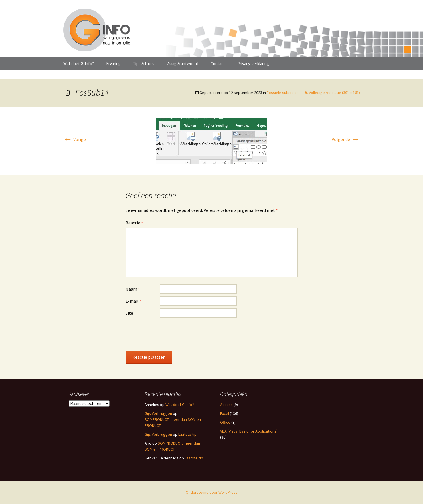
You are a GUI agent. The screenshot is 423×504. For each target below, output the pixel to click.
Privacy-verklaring (253, 64)
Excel (225, 413)
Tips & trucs (144, 64)
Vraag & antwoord (182, 64)
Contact (218, 64)
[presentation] (169, 334)
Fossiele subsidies (283, 93)
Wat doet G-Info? (79, 64)
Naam (133, 289)
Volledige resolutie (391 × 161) (334, 93)
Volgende (346, 139)
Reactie (134, 223)
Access (226, 405)
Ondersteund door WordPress (212, 492)
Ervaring (113, 64)
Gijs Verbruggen (158, 413)
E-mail (133, 301)
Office (225, 422)
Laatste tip (187, 434)
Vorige (75, 139)
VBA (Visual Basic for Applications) (249, 431)
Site (129, 313)
